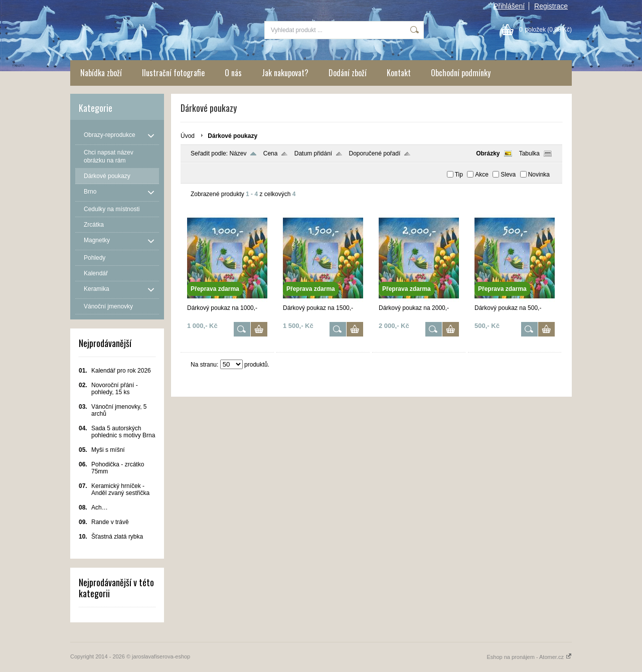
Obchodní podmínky (461, 73)
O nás (233, 73)
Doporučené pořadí (375, 153)
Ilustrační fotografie (173, 73)
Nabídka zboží (101, 73)
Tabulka (529, 153)
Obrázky (488, 153)
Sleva (508, 175)
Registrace (551, 6)
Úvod (188, 136)
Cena (271, 153)
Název (238, 153)
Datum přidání (313, 153)
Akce (482, 175)
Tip (459, 175)
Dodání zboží (348, 73)
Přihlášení (509, 6)
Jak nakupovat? (285, 73)
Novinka (539, 175)
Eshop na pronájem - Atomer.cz (529, 657)
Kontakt (399, 73)
